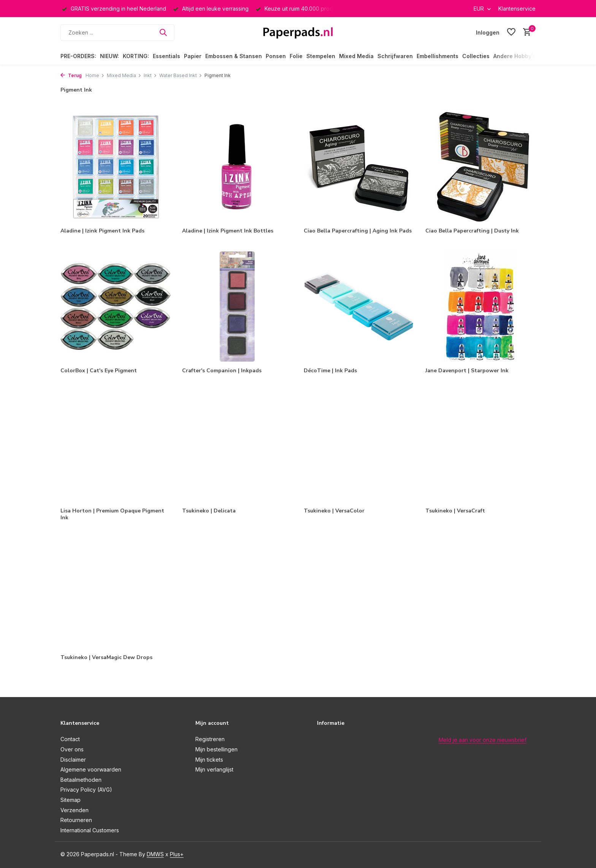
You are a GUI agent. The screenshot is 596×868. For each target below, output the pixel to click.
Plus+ (177, 854)
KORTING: (136, 56)
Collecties (476, 56)
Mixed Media (356, 56)
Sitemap (71, 800)
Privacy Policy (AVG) (86, 790)
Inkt (150, 75)
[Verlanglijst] (511, 32)
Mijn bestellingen (216, 749)
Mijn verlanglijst (214, 769)
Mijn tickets (209, 760)
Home (95, 75)
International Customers (90, 830)
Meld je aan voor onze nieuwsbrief (483, 740)
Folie (296, 56)
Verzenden (74, 810)
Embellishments (437, 56)
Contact (70, 739)
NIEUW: (109, 56)
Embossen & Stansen (234, 56)
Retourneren (76, 820)
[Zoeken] (117, 32)
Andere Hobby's (515, 56)
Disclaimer (73, 760)
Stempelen (321, 56)
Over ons (72, 749)
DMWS (155, 854)
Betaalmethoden (81, 780)
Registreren (210, 739)
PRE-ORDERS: (78, 56)
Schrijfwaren (395, 56)
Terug (71, 75)
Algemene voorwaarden (91, 769)
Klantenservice (517, 9)
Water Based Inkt (181, 75)
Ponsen (276, 56)
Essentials (166, 56)
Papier (193, 56)
